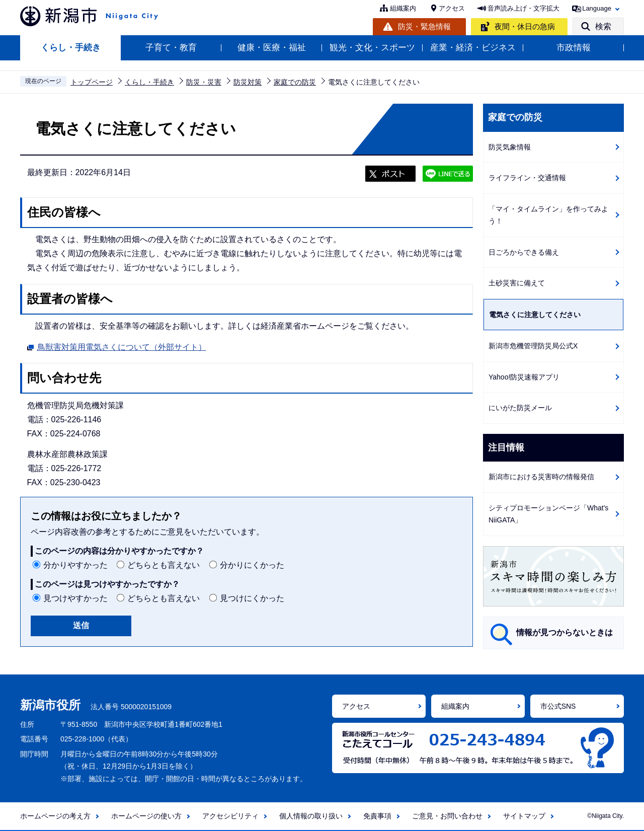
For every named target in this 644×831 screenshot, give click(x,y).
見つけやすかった (75, 598)
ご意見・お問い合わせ (447, 816)
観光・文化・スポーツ (372, 48)
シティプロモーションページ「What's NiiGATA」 (548, 514)
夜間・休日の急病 (525, 26)
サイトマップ (524, 816)
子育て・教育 (171, 48)
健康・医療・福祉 (272, 48)
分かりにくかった (252, 565)
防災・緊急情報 (424, 26)
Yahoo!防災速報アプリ (524, 377)
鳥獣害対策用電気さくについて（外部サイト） (122, 346)
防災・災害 (204, 82)
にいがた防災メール (520, 408)
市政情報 (574, 48)
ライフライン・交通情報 (527, 178)
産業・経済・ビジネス (473, 48)
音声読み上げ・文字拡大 (524, 8)
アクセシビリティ (230, 816)
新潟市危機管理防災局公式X (533, 346)
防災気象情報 (510, 147)
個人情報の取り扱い (311, 816)
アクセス (452, 8)
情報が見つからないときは (565, 632)
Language (597, 8)
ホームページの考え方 (55, 816)
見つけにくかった (252, 598)
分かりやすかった (75, 565)
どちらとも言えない (164, 565)
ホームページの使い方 (146, 816)
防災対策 (248, 82)
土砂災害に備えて (517, 283)
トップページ (92, 82)
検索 (603, 26)
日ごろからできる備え (524, 252)
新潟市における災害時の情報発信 (541, 477)
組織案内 (403, 8)
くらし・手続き (71, 48)
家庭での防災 (295, 82)
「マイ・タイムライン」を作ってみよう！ (548, 215)
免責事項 (377, 816)
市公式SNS (558, 706)
